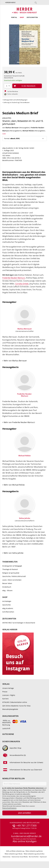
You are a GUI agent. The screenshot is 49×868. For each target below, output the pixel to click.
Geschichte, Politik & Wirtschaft (14, 576)
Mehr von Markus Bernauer (15, 361)
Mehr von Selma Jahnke (14, 553)
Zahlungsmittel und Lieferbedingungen (15, 100)
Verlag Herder (10, 630)
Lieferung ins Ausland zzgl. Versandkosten (16, 102)
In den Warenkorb (28, 86)
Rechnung (6, 725)
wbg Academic (8, 608)
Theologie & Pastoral (10, 569)
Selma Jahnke (25, 518)
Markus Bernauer (12, 128)
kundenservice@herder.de (26, 836)
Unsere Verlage (8, 688)
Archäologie (7, 601)
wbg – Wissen (7, 590)
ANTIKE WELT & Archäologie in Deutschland (19, 623)
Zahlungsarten (10, 716)
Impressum (43, 857)
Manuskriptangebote (10, 709)
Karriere (5, 699)
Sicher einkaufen (11, 742)
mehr (4, 134)
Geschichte (6, 605)
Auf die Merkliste (13, 91)
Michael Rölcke (28, 131)
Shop (22, 17)
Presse (5, 692)
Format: (12, 138)
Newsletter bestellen (13, 779)
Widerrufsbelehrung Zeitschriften (34, 854)
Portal (14, 17)
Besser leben (7, 583)
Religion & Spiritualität (11, 573)
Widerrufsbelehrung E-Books (14, 854)
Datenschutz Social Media (20, 857)
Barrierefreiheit (34, 857)
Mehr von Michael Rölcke (14, 485)
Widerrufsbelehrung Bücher (34, 851)
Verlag (6, 684)
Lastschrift (6, 728)
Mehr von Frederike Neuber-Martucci (19, 422)
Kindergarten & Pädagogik (12, 566)
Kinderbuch (7, 587)
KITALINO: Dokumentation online (15, 702)
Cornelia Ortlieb (22, 284)
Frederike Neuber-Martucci (14, 278)
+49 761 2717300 (26, 826)
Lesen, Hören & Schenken (12, 580)
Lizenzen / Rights (9, 695)
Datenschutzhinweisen (9, 808)
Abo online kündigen (25, 841)
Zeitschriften (32, 17)
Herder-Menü (10, 2)
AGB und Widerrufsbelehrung (15, 851)
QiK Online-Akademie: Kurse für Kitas (16, 706)
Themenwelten (10, 562)
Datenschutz (7, 857)
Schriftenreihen (8, 612)
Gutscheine (8, 734)
